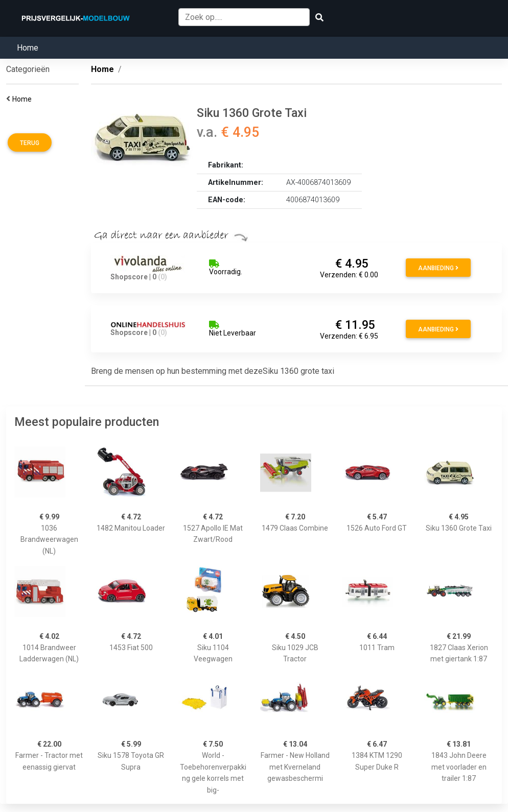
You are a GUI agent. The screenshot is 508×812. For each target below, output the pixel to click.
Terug (30, 143)
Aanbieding (438, 268)
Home (28, 48)
